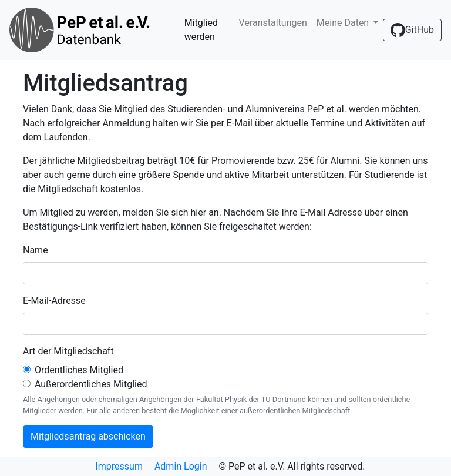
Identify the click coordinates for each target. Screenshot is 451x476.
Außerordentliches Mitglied (91, 384)
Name (36, 250)
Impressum (119, 466)
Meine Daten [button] (344, 23)
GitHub (412, 30)
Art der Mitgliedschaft (68, 351)
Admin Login (181, 466)
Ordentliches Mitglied (79, 370)
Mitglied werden (201, 30)
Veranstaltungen (273, 23)
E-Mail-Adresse (54, 301)
